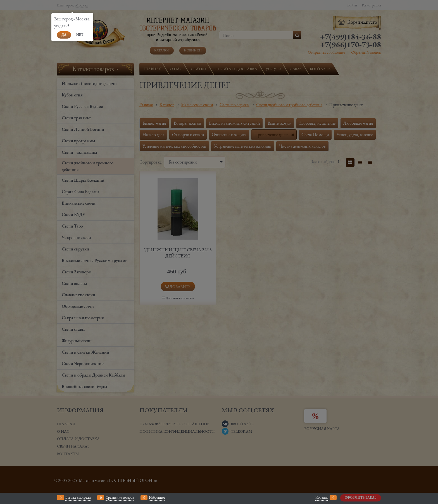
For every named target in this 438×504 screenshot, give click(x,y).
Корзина (322, 497)
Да (64, 35)
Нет (80, 35)
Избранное (157, 497)
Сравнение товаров (120, 497)
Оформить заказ (361, 498)
